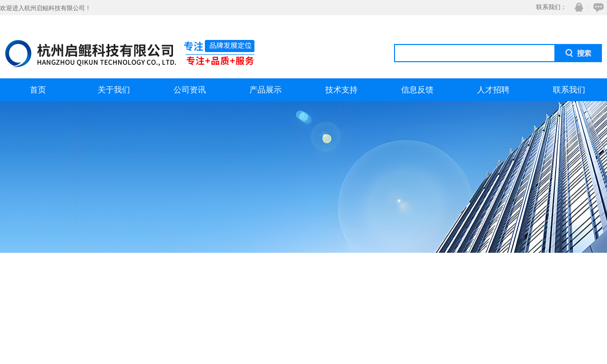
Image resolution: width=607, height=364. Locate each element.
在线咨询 (597, 7)
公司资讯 (190, 90)
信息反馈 (417, 90)
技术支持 (341, 90)
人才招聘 (493, 90)
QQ (577, 7)
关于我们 (114, 90)
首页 (38, 90)
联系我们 (569, 90)
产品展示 (266, 90)
